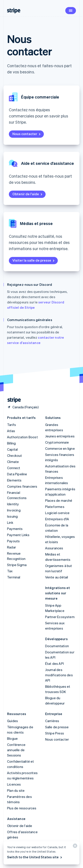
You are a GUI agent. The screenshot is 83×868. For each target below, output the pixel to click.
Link (10, 522)
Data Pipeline (17, 474)
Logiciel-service (57, 513)
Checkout (15, 455)
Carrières (52, 721)
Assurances (54, 548)
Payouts (13, 541)
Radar (12, 547)
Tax (10, 571)
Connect (14, 468)
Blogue (12, 738)
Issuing (12, 516)
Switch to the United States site (35, 857)
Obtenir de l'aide (28, 194)
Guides (13, 721)
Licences (14, 784)
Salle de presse (57, 727)
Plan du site (16, 790)
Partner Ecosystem (60, 617)
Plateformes (55, 507)
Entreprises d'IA (57, 519)
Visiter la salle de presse (34, 260)
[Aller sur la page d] (12, 400)
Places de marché (59, 500)
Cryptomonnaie (57, 442)
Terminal (14, 577)
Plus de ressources (22, 808)
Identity (13, 504)
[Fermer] (74, 847)
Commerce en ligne (60, 448)
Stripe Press (55, 733)
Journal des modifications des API (59, 675)
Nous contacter (27, 134)
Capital (12, 449)
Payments (15, 529)
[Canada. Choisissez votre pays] (23, 407)
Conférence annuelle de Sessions (16, 750)
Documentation (57, 646)
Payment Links (18, 535)
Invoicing (14, 510)
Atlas (11, 431)
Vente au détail (57, 577)
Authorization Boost (22, 437)
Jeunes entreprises (60, 436)
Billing (11, 443)
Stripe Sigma (17, 565)
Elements (14, 480)
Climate (13, 462)
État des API (54, 664)
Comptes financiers (22, 486)
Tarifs (12, 425)
